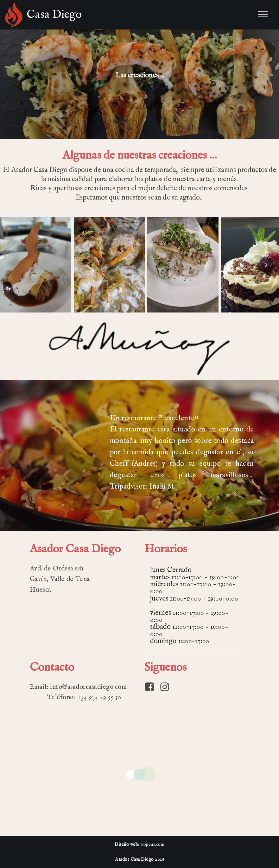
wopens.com (152, 845)
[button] (36, 265)
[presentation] (266, 265)
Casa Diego (54, 15)
